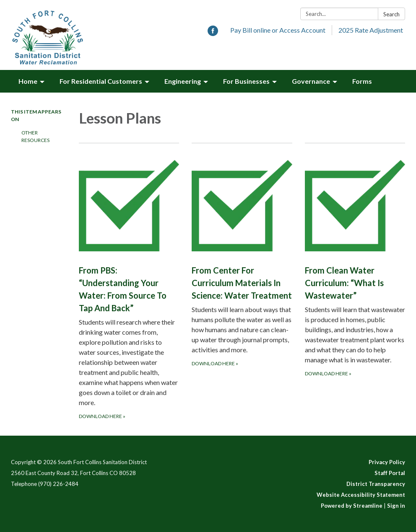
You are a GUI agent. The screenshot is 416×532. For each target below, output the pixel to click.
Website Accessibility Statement (361, 495)
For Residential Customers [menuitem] (101, 81)
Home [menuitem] (28, 81)
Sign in (396, 506)
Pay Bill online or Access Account (278, 30)
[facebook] (213, 33)
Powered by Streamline (352, 506)
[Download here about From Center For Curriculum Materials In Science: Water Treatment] (242, 282)
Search (391, 14)
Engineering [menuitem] (183, 81)
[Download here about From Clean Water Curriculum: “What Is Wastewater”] (355, 282)
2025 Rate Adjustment (371, 30)
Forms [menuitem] (362, 81)
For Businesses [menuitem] (246, 81)
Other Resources (35, 136)
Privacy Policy (387, 462)
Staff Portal (390, 473)
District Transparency (376, 484)
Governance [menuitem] (311, 81)
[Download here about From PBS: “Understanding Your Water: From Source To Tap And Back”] (129, 282)
